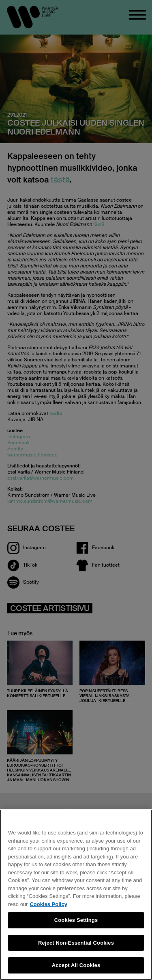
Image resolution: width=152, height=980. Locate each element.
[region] (76, 895)
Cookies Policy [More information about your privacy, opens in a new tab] (48, 904)
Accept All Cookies (76, 965)
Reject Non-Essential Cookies (76, 943)
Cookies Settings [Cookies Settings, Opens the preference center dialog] (76, 920)
